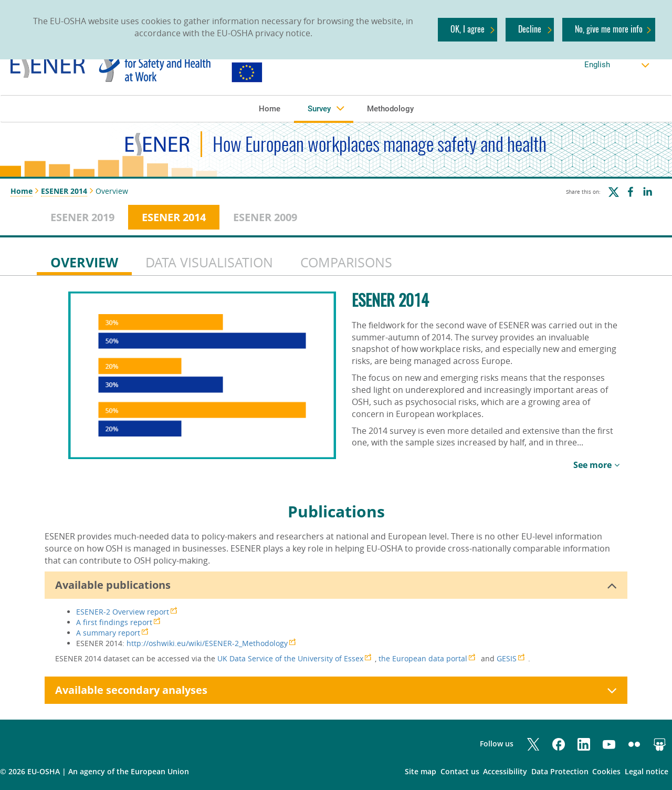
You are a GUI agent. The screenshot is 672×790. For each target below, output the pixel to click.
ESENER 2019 (82, 217)
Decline (530, 29)
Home (22, 191)
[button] (270, 108)
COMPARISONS (346, 262)
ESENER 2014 (64, 191)
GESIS (507, 658)
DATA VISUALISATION (209, 262)
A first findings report (114, 622)
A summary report (108, 633)
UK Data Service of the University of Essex (290, 658)
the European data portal (423, 658)
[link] (182, 65)
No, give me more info (609, 29)
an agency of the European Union (129, 771)
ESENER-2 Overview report (123, 612)
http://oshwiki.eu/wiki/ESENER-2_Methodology (207, 643)
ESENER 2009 (265, 217)
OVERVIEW (84, 262)
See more (592, 465)
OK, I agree (468, 29)
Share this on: (583, 192)
